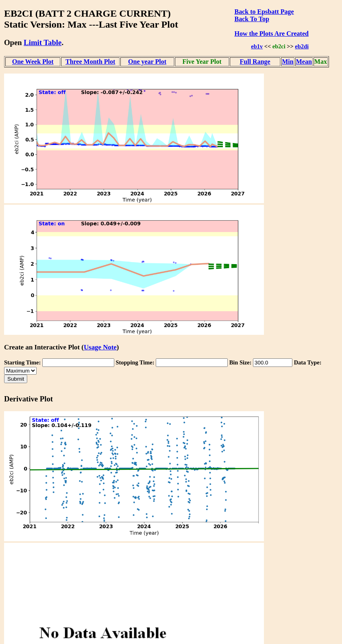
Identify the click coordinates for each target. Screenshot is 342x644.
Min (288, 62)
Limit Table (42, 42)
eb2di (302, 46)
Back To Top (252, 19)
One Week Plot (33, 62)
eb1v (257, 46)
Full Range (255, 62)
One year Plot (147, 62)
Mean (304, 62)
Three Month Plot (90, 62)
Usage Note (100, 347)
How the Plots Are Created (271, 34)
